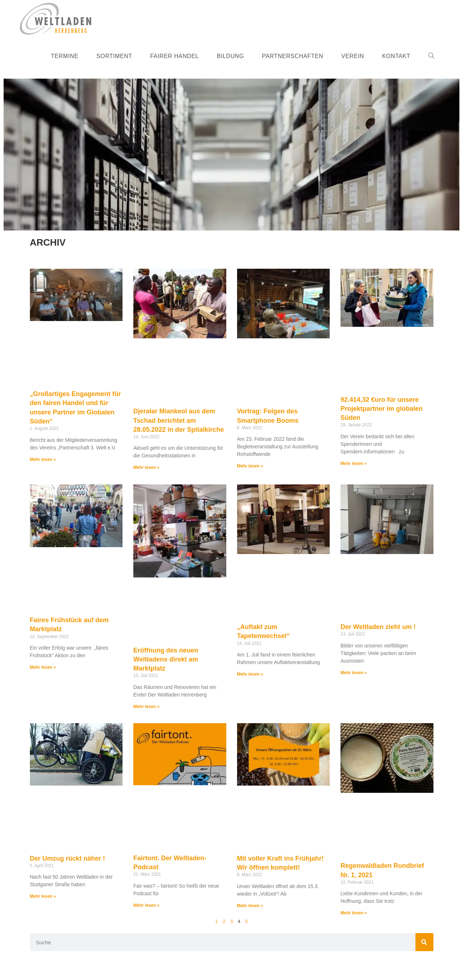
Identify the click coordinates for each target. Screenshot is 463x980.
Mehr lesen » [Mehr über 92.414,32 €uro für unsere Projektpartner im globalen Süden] (354, 463)
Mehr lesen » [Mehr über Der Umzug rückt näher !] (43, 896)
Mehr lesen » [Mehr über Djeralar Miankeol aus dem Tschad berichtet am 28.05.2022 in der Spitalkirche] (146, 467)
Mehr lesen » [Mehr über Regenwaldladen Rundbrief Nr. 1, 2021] (354, 913)
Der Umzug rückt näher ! (68, 858)
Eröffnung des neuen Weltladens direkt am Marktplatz (166, 659)
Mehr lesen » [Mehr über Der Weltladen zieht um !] (354, 673)
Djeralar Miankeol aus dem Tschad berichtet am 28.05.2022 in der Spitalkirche (179, 420)
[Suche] (424, 942)
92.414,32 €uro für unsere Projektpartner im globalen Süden (382, 409)
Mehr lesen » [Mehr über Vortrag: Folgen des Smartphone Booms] (250, 466)
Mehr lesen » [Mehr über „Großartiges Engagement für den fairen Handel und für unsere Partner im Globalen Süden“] (43, 460)
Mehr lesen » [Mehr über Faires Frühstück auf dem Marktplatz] (43, 667)
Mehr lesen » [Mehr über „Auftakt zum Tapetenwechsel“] (250, 674)
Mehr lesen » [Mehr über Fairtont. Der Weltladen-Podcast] (146, 905)
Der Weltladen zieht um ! (378, 627)
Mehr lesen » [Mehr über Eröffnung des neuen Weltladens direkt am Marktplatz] (146, 707)
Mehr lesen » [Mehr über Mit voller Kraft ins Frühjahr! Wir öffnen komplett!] (250, 906)
